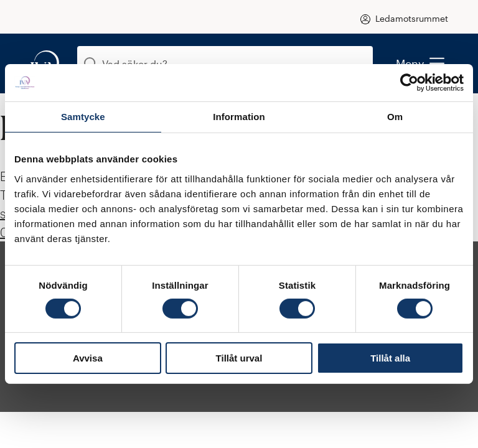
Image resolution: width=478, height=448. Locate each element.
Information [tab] (239, 117)
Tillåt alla (390, 358)
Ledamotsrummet (412, 18)
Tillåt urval (239, 358)
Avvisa (88, 358)
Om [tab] (395, 117)
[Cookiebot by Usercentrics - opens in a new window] (409, 83)
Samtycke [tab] (83, 117)
